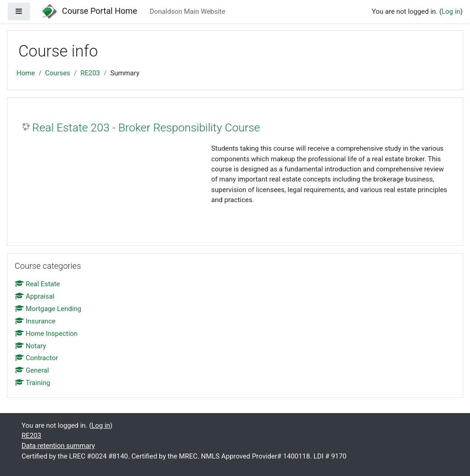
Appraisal (34, 296)
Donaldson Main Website (187, 11)
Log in (451, 11)
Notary (30, 346)
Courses (58, 73)
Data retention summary (58, 446)
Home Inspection (46, 334)
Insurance (35, 321)
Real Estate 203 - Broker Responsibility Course (146, 127)
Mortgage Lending (48, 309)
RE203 (90, 73)
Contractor (36, 358)
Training (32, 383)
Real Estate (37, 284)
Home (26, 73)
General (32, 370)
